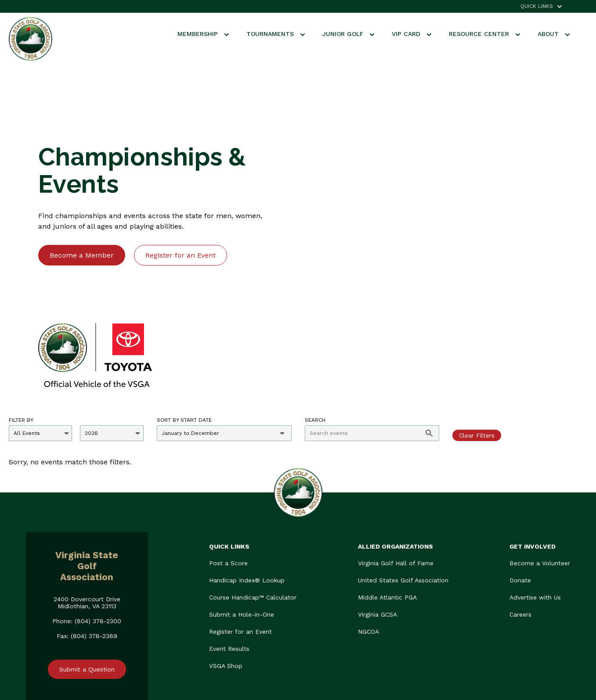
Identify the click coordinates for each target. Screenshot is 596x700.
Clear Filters (477, 358)
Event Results (229, 571)
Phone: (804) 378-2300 (87, 543)
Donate (520, 503)
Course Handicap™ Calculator (253, 520)
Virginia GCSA (377, 537)
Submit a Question (87, 592)
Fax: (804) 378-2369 (87, 558)
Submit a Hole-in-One (242, 537)
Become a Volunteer (540, 485)
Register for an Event (181, 216)
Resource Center (484, 34)
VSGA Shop (226, 588)
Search (315, 342)
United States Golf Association (403, 503)
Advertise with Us (535, 520)
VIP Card (412, 34)
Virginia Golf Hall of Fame (396, 485)
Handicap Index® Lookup (247, 503)
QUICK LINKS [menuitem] (537, 6)
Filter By (21, 342)
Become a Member (82, 216)
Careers (520, 537)
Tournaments (276, 34)
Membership (203, 34)
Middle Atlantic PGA (387, 520)
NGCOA (368, 554)
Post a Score (228, 485)
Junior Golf (348, 34)
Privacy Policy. (550, 677)
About (554, 34)
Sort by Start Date (184, 342)
